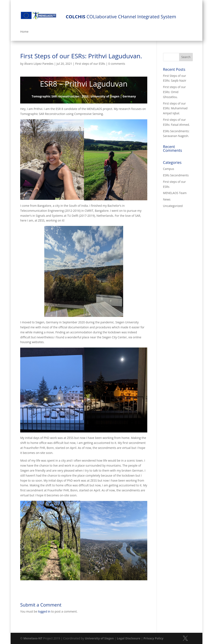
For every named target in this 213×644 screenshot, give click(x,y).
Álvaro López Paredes (39, 64)
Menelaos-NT (33, 638)
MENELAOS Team (175, 193)
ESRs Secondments (176, 175)
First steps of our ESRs (90, 64)
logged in (44, 611)
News (167, 199)
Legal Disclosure (129, 638)
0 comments (117, 64)
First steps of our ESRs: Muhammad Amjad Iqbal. (175, 108)
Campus (169, 169)
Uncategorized (173, 206)
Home (24, 32)
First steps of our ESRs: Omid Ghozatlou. (175, 92)
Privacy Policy (154, 638)
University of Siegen (99, 638)
